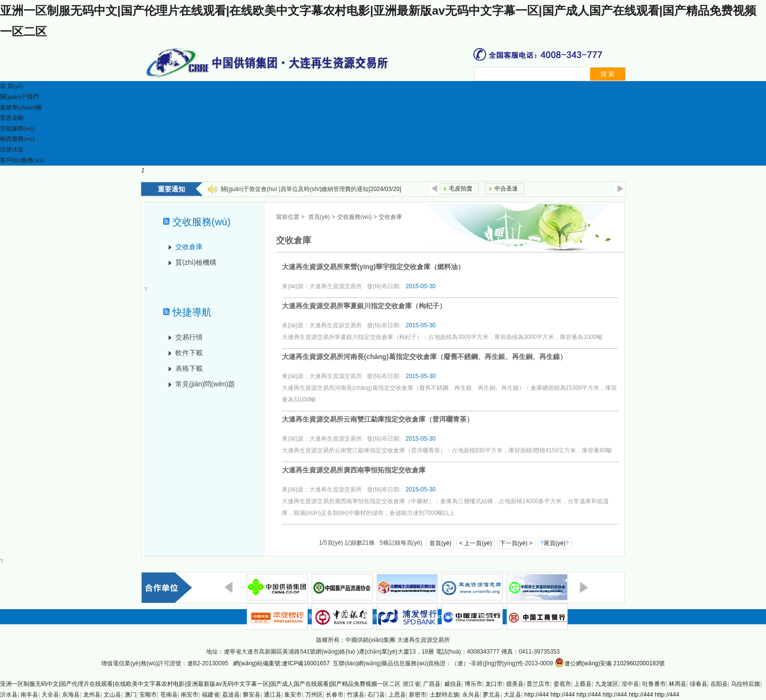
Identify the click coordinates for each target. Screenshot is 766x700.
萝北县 (491, 695)
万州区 (314, 695)
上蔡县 (583, 684)
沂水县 (9, 695)
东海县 (71, 695)
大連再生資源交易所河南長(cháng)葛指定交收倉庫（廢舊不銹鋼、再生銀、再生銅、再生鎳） (424, 357)
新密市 (418, 695)
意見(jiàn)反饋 (437, 616)
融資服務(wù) (17, 139)
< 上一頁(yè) (476, 543)
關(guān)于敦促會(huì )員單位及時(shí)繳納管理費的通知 (295, 189)
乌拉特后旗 (745, 684)
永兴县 (471, 695)
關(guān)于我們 (19, 97)
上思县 (397, 695)
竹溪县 (356, 695)
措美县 (515, 684)
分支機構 (480, 616)
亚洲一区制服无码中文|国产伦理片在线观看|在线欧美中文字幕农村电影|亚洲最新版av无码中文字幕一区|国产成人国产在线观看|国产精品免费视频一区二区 (200, 684)
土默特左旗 (445, 695)
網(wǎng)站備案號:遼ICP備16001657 (281, 663)
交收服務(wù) (17, 128)
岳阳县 (719, 684)
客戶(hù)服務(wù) (22, 160)
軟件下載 (189, 353)
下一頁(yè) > (516, 543)
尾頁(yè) (555, 543)
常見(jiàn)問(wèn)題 (205, 384)
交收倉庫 (189, 247)
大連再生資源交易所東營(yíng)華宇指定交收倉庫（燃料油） (373, 267)
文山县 (112, 695)
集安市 (293, 695)
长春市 (335, 695)
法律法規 (12, 149)
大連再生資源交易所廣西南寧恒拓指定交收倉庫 (354, 470)
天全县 (50, 695)
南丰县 (29, 695)
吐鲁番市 (654, 684)
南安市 (190, 695)
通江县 (273, 695)
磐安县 (252, 695)
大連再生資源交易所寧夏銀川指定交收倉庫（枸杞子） (364, 306)
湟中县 (630, 684)
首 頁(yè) (11, 86)
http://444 (536, 695)
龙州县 (92, 695)
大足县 (512, 695)
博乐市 (473, 684)
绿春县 (699, 684)
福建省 (211, 695)
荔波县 (231, 695)
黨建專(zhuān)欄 (21, 107)
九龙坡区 (607, 684)
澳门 (130, 695)
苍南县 (169, 695)
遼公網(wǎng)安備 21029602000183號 (610, 662)
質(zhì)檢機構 (196, 262)
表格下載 (189, 368)
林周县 (678, 684)
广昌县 (432, 684)
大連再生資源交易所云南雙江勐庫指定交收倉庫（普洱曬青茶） (378, 419)
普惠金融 (12, 118)
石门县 (376, 695)
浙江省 (411, 684)
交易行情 (189, 337)
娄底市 (562, 684)
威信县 (453, 684)
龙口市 (494, 684)
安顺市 (148, 695)
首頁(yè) (319, 217)
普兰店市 (538, 684)
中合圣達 (506, 189)
